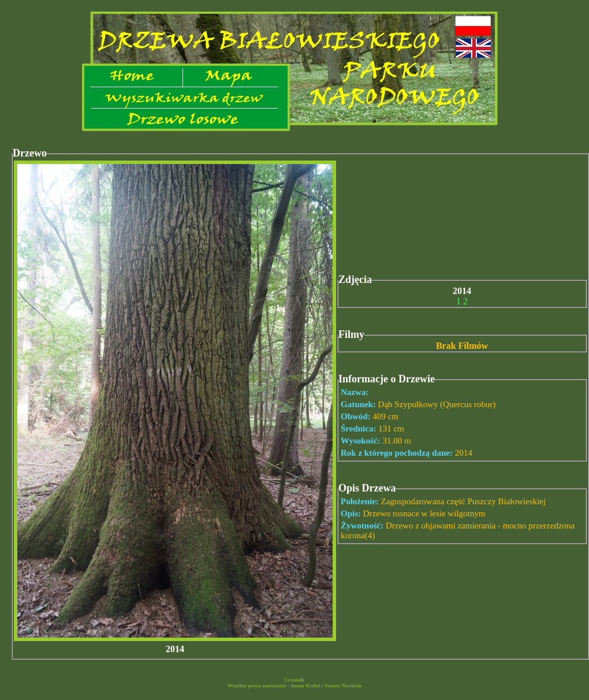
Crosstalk (294, 680)
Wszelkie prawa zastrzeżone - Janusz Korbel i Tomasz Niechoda (294, 686)
